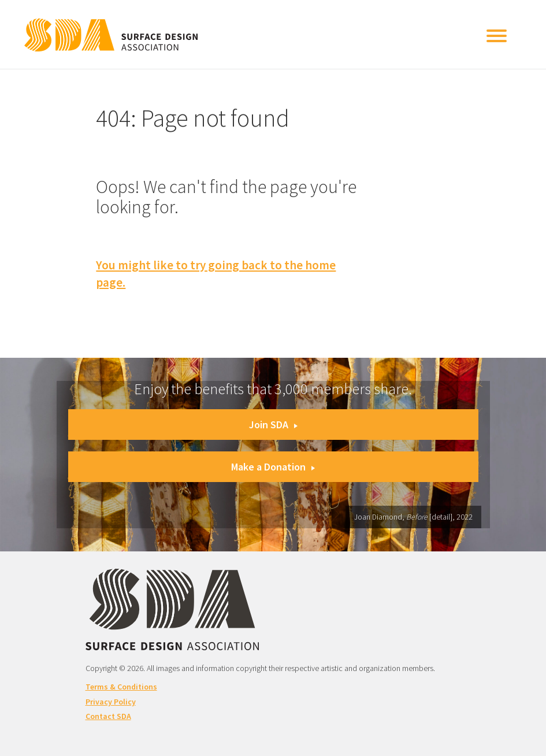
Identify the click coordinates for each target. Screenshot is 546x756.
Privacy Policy (111, 702)
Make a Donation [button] (273, 467)
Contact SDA (108, 716)
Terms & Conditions (121, 687)
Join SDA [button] (273, 425)
